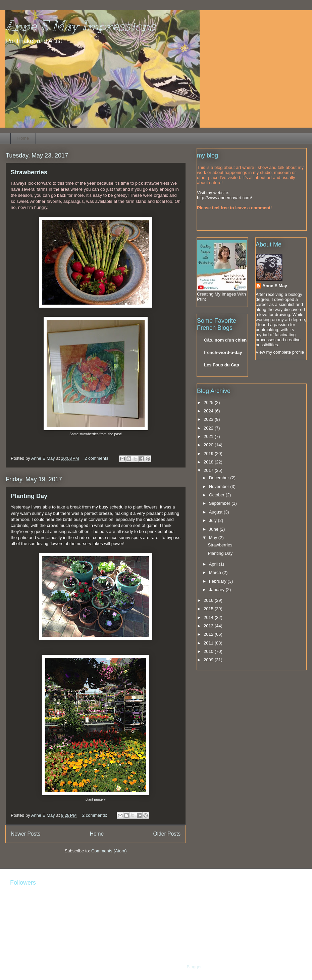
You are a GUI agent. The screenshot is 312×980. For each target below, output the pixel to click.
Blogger (194, 967)
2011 (209, 643)
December (220, 478)
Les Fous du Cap (222, 365)
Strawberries (29, 172)
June (214, 529)
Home (23, 138)
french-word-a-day (223, 352)
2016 (209, 600)
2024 (209, 411)
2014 (209, 617)
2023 (209, 419)
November (220, 486)
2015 (209, 609)
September (220, 503)
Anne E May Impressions (81, 26)
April (214, 564)
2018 (209, 462)
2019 (209, 454)
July (214, 520)
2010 (209, 651)
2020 (209, 445)
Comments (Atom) (109, 851)
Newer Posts (25, 834)
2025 (209, 403)
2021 (209, 436)
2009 (209, 660)
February (218, 581)
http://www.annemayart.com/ (224, 198)
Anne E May (275, 286)
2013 (209, 626)
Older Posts (167, 834)
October (217, 495)
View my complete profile (280, 352)
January (217, 590)
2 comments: (98, 458)
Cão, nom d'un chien (225, 340)
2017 (209, 470)
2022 (209, 428)
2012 (209, 634)
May (214, 538)
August (216, 512)
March (216, 572)
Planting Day (29, 496)
